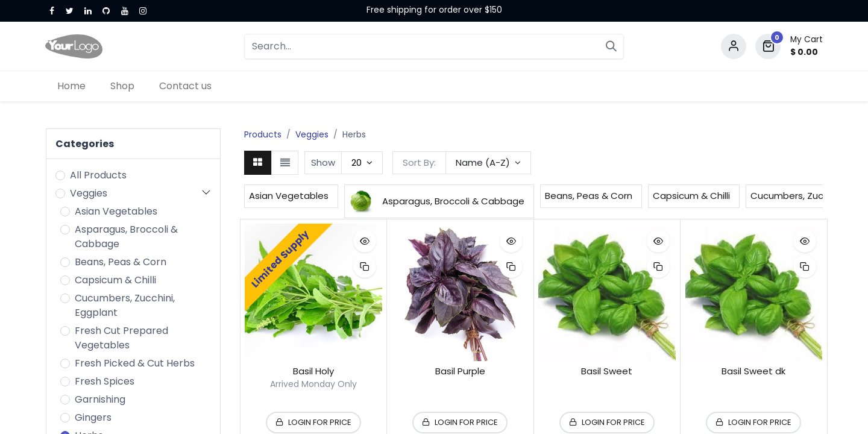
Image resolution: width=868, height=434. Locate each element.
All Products (98, 175)
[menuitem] (72, 86)
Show (323, 162)
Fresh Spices (105, 381)
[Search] (611, 46)
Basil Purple (460, 371)
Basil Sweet (607, 371)
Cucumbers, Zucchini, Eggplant (125, 305)
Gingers (93, 417)
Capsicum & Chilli (115, 280)
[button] (488, 163)
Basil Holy (313, 371)
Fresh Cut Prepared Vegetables (121, 338)
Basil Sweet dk (753, 371)
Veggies (89, 193)
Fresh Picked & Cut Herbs (135, 363)
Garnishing (100, 399)
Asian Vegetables (116, 211)
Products (263, 134)
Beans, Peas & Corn (121, 262)
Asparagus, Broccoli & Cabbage (126, 237)
